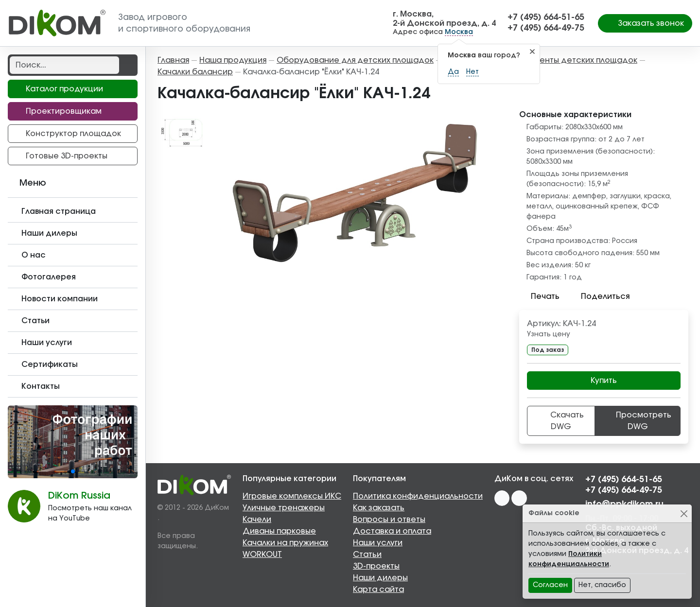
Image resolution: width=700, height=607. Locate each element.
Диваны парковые (279, 531)
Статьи (367, 555)
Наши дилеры (380, 578)
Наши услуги (378, 543)
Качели (257, 520)
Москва (459, 32)
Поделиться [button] (599, 296)
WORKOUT (262, 555)
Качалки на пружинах (285, 543)
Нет (472, 72)
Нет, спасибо (602, 585)
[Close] (684, 513)
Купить (604, 381)
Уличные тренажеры (284, 508)
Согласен (550, 585)
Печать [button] (539, 296)
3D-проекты (376, 566)
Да (453, 72)
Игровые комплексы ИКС (292, 496)
